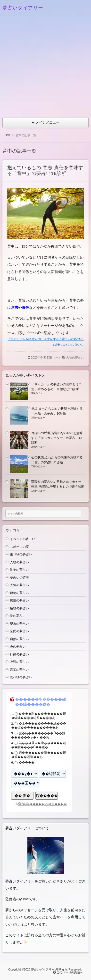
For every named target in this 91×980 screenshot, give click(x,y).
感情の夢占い (19, 600)
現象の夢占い (19, 624)
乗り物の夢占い (21, 554)
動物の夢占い (19, 570)
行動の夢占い (19, 654)
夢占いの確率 (19, 577)
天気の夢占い (19, 585)
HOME (7, 135)
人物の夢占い (75, 358)
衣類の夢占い (19, 662)
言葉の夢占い (19, 670)
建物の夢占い (19, 593)
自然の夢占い (19, 639)
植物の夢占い (19, 608)
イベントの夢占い (23, 539)
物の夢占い (18, 616)
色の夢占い (18, 646)
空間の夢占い (19, 631)
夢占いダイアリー (23, 8)
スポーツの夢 (19, 547)
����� (27, 762)
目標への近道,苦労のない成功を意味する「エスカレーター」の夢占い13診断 (57, 438)
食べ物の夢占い (21, 677)
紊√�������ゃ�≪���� (42, 804)
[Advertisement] (45, 67)
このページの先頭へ (68, 972)
